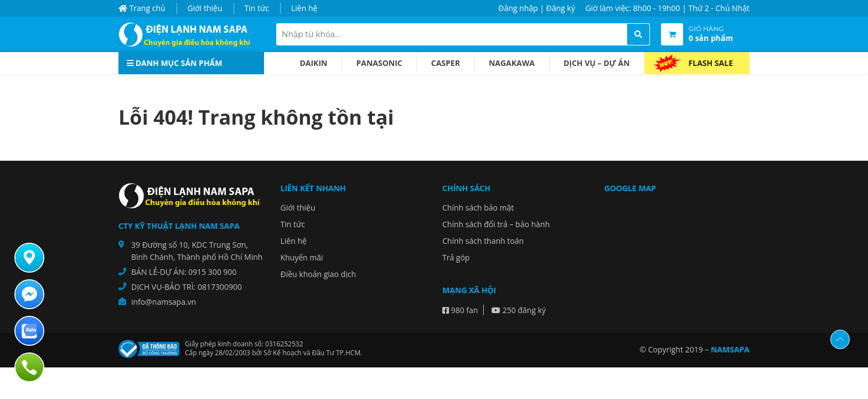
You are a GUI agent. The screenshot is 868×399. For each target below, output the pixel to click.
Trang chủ (142, 8)
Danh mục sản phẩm (174, 63)
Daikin (313, 63)
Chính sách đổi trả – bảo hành (496, 224)
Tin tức (257, 8)
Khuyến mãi (302, 257)
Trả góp (456, 257)
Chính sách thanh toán (483, 241)
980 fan (460, 310)
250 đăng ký (519, 310)
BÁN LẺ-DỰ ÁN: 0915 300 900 (184, 272)
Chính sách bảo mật (478, 208)
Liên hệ (304, 8)
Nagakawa (512, 63)
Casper (446, 63)
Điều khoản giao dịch (319, 274)
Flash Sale (711, 63)
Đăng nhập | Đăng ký (536, 8)
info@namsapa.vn (164, 302)
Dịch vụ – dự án (597, 63)
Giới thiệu (205, 8)
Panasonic (379, 63)
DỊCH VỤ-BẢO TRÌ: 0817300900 (187, 287)
